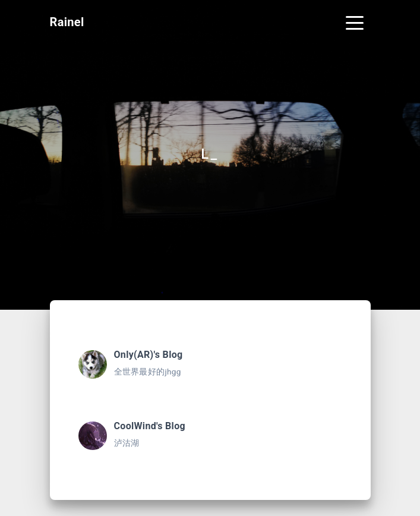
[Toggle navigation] (355, 22)
